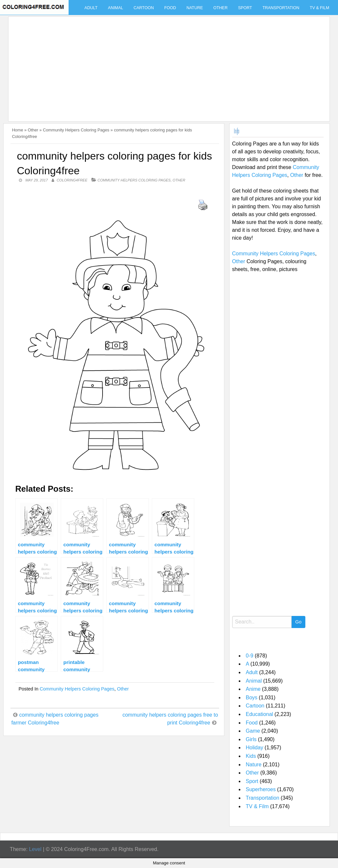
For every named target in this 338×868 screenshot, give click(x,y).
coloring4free (72, 180)
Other (220, 8)
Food (170, 8)
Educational (260, 714)
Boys (252, 698)
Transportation (281, 8)
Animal (116, 8)
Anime (253, 689)
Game (253, 731)
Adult (91, 8)
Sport (245, 8)
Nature (195, 8)
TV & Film (320, 8)
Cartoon (144, 8)
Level (35, 849)
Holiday (255, 748)
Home (18, 130)
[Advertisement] (167, 65)
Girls (251, 739)
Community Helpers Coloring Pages (76, 130)
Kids (251, 756)
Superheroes (261, 789)
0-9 (250, 656)
